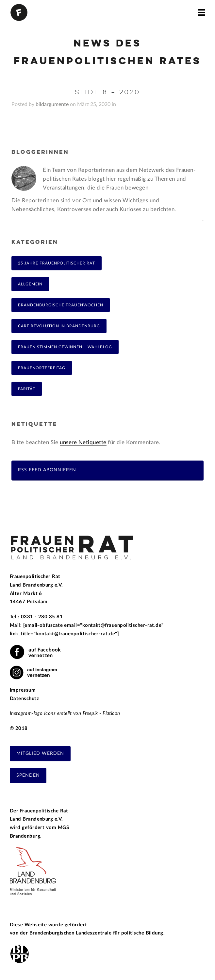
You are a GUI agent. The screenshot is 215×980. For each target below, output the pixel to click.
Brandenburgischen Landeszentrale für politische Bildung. (97, 933)
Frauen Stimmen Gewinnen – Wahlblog (65, 347)
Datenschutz (24, 699)
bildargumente (52, 104)
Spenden (28, 775)
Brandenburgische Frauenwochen (61, 305)
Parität (27, 389)
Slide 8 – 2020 (107, 92)
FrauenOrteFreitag (42, 368)
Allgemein (30, 284)
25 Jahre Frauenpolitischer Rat (57, 263)
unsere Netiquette (83, 442)
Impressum (23, 690)
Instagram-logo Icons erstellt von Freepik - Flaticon (65, 713)
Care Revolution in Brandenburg (59, 326)
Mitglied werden (40, 753)
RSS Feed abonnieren (47, 470)
